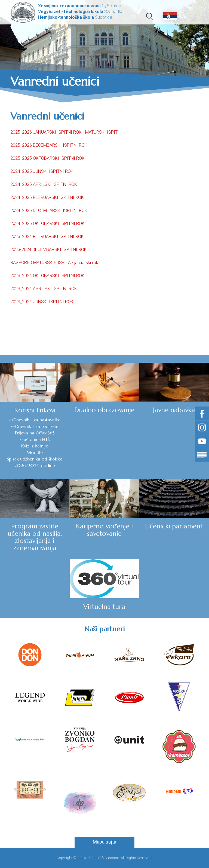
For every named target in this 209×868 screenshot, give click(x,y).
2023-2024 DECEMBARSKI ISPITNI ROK (49, 250)
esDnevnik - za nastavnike (35, 420)
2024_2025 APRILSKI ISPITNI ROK (44, 184)
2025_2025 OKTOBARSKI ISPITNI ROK (47, 158)
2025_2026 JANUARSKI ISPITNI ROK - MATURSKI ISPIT (64, 132)
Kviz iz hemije (35, 446)
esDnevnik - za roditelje (35, 426)
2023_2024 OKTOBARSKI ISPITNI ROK (47, 276)
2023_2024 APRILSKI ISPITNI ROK (44, 289)
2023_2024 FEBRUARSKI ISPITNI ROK (47, 236)
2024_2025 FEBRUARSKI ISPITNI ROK (47, 197)
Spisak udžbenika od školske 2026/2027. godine (35, 462)
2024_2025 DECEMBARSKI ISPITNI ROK (49, 210)
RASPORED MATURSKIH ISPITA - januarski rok (54, 263)
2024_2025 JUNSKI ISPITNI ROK (42, 171)
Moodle (35, 452)
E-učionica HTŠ (35, 439)
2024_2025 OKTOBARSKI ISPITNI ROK (47, 223)
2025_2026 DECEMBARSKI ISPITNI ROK (49, 145)
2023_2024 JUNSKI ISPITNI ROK (42, 302)
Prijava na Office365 (35, 433)
